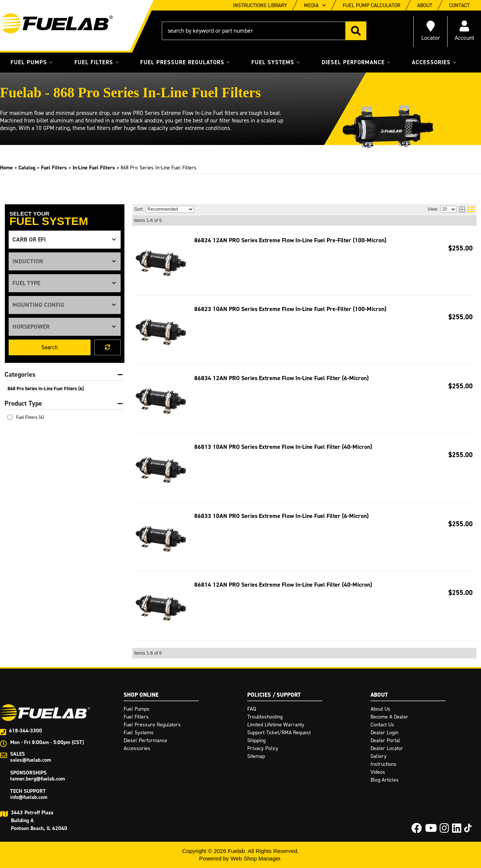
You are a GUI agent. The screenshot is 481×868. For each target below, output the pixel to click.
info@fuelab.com (29, 797)
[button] (264, 31)
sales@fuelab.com (31, 760)
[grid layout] (462, 209)
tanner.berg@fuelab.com (38, 779)
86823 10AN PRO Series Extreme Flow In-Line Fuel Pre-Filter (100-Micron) (290, 309)
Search (50, 347)
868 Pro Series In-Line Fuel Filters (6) (46, 389)
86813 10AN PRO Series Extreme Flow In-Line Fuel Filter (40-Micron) (283, 447)
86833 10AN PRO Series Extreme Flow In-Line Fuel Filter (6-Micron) (281, 516)
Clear (107, 348)
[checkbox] (10, 417)
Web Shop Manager (255, 858)
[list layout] (471, 209)
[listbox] (65, 240)
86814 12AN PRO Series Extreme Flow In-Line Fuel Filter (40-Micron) (283, 585)
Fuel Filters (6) (30, 417)
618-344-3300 (26, 731)
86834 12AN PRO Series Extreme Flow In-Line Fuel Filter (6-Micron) (281, 378)
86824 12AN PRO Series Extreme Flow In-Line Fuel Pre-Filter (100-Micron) (290, 240)
